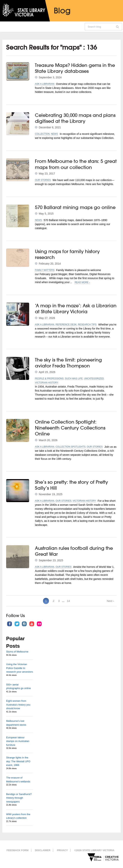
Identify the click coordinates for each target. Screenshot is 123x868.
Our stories (43, 180)
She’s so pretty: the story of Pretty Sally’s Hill (71, 485)
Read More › (82, 282)
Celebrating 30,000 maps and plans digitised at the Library (75, 118)
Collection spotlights (70, 447)
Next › (110, 601)
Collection (42, 134)
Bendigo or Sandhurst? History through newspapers (19, 798)
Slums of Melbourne (17, 652)
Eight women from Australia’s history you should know (18, 705)
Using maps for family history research (67, 254)
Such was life (74, 379)
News (54, 134)
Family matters (45, 270)
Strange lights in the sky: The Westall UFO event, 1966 (18, 761)
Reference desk (66, 325)
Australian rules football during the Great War (74, 551)
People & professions (49, 379)
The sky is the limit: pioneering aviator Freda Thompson (68, 363)
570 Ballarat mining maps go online (75, 207)
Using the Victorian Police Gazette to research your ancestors (19, 668)
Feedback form (17, 850)
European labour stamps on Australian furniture (18, 741)
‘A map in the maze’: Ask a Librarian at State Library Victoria (76, 309)
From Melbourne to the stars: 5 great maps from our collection (76, 164)
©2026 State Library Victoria (94, 850)
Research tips (87, 325)
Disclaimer (43, 850)
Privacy (62, 850)
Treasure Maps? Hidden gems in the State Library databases (75, 68)
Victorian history (47, 383)
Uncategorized (94, 379)
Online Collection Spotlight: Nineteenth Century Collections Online (70, 428)
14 (69, 601)
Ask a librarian (45, 84)
